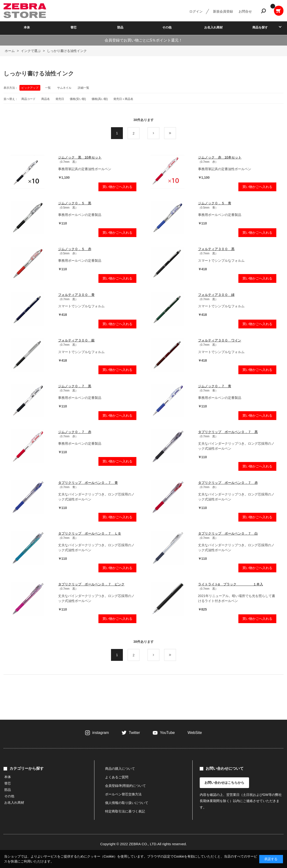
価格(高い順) (100, 99)
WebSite (195, 733)
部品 (120, 27)
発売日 (60, 99)
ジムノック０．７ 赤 (75, 432)
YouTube (167, 733)
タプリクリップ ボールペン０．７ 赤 (228, 483)
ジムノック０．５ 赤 (75, 249)
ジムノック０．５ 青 (215, 203)
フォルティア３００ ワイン (220, 340)
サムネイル (64, 88)
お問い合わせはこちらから (224, 783)
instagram (101, 733)
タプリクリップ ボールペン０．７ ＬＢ (90, 533)
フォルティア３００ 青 (76, 295)
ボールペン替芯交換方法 (123, 794)
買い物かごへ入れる (117, 187)
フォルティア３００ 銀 (76, 340)
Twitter (134, 733)
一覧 (48, 88)
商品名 (46, 99)
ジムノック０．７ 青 (215, 386)
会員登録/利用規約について (125, 786)
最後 (176, 133)
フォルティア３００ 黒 (216, 249)
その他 (167, 27)
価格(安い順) (78, 99)
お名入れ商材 (213, 27)
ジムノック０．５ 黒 (75, 203)
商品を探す (260, 27)
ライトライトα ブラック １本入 (231, 584)
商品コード (28, 99)
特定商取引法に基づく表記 (125, 811)
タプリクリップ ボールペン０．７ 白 (228, 533)
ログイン (196, 11)
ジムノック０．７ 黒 (75, 386)
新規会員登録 (223, 11)
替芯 (74, 27)
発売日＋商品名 (123, 99)
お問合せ (245, 11)
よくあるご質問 (117, 777)
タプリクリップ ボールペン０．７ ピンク (91, 584)
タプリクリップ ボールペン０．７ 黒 (228, 432)
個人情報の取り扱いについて (127, 803)
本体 (27, 27)
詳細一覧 (83, 88)
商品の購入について (120, 769)
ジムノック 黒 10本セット (80, 157)
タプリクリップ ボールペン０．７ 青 (88, 483)
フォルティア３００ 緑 (216, 295)
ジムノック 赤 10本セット (220, 157)
